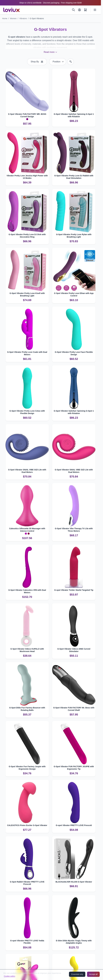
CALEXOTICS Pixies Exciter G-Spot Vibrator (27, 825)
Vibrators (23, 18)
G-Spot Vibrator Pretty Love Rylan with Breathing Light (74, 236)
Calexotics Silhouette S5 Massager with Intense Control (27, 530)
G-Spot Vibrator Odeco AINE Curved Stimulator (74, 650)
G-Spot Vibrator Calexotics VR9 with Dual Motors (27, 591)
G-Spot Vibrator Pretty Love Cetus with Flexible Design (27, 412)
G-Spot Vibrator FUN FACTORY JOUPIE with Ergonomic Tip (74, 768)
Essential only (77, 974)
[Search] (73, 10)
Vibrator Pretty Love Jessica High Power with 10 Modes (27, 177)
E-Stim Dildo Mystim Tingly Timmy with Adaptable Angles (74, 942)
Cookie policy (10, 976)
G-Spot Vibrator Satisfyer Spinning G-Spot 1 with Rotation (74, 115)
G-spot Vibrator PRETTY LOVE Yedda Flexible (27, 942)
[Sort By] (58, 62)
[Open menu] (95, 10)
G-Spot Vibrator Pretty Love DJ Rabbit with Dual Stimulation (74, 177)
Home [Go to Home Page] (5, 18)
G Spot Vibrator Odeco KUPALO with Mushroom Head (27, 650)
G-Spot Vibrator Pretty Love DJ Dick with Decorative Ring (27, 236)
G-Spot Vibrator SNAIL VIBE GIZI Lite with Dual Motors (27, 471)
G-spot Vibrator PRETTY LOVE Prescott (74, 825)
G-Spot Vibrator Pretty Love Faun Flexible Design (74, 353)
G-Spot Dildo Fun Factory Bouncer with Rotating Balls (27, 709)
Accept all (93, 974)
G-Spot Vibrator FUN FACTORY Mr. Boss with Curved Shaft (74, 709)
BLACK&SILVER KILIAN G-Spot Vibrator (74, 882)
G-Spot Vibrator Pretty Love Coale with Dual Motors (27, 353)
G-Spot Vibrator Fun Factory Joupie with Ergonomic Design (27, 768)
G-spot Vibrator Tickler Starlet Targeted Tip (74, 590)
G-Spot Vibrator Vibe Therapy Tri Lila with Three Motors (74, 530)
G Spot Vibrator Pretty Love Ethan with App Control (74, 294)
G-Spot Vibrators (37, 18)
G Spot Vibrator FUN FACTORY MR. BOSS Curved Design (27, 115)
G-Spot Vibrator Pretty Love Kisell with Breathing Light (27, 294)
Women (13, 18)
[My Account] (79, 10)
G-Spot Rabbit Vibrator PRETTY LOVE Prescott (27, 883)
